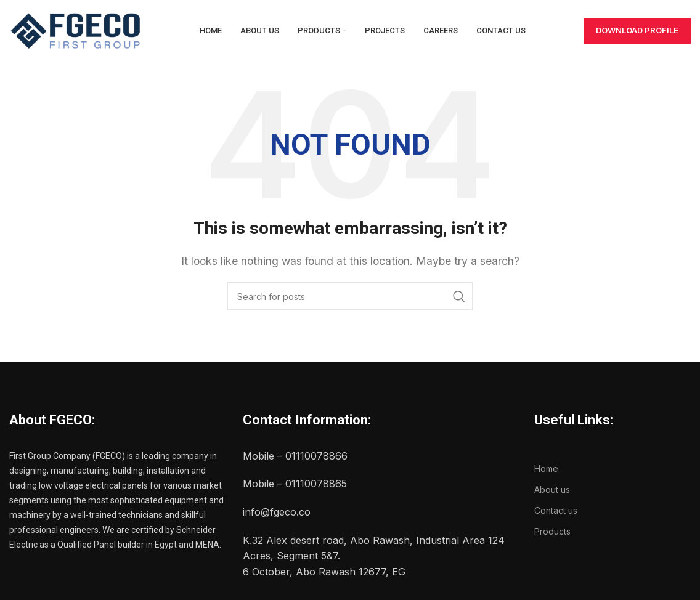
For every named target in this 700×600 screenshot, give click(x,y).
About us (552, 489)
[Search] (350, 296)
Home (546, 468)
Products (552, 531)
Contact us (556, 510)
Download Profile (637, 30)
